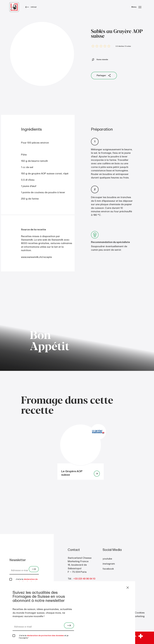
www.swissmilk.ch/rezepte (36, 257)
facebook (108, 569)
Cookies (140, 613)
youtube (107, 559)
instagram (109, 564)
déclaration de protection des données (27, 581)
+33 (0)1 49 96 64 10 (84, 579)
